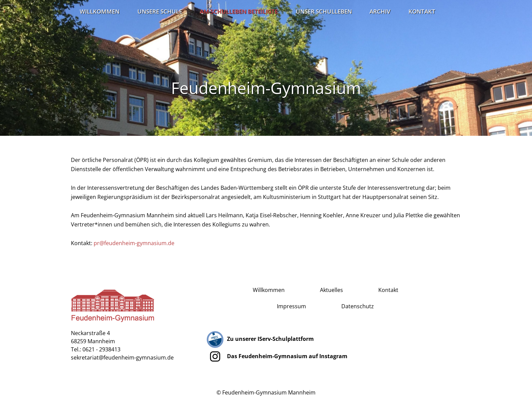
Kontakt (422, 11)
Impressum (291, 306)
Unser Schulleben (324, 11)
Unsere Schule (160, 11)
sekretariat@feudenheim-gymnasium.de (122, 357)
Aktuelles (331, 290)
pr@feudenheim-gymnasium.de (134, 243)
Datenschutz (358, 306)
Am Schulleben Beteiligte (239, 11)
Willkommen (100, 11)
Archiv (380, 11)
